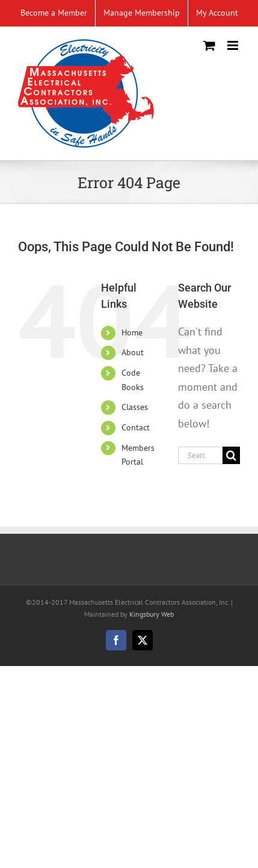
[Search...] (200, 455)
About (133, 352)
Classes (135, 407)
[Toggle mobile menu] (234, 45)
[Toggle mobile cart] (209, 45)
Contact (136, 427)
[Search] (231, 455)
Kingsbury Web (152, 614)
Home (132, 332)
